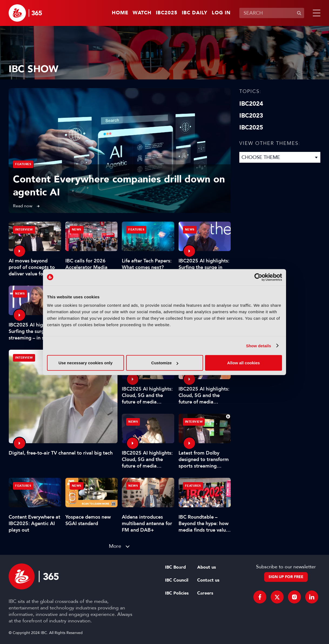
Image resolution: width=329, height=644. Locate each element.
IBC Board (175, 567)
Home (120, 13)
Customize (165, 363)
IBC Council (177, 580)
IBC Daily (195, 13)
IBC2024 (251, 104)
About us (207, 567)
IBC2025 (167, 13)
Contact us (208, 580)
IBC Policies (177, 593)
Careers (205, 593)
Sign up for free (286, 577)
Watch (142, 13)
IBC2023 (251, 116)
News (77, 230)
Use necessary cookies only (85, 363)
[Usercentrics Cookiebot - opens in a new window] (258, 277)
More (115, 546)
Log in (221, 13)
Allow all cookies (244, 363)
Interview (24, 358)
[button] (315, 13)
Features (23, 164)
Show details (259, 346)
